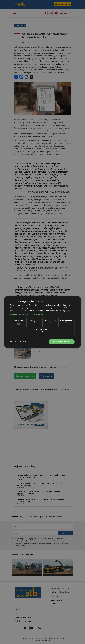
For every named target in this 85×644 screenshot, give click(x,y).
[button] (42, 315)
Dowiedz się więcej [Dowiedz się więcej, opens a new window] (63, 311)
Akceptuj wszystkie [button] (62, 342)
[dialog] (42, 322)
